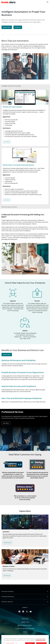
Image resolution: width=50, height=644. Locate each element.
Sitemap (25, 632)
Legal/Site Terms (25, 622)
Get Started (7, 575)
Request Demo (7, 27)
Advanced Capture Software (9, 207)
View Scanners (7, 543)
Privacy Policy (25, 619)
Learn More (7, 142)
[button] (25, 592)
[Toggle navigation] (47, 2)
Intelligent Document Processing (11, 86)
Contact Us (18, 27)
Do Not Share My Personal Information (25, 629)
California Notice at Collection (25, 625)
